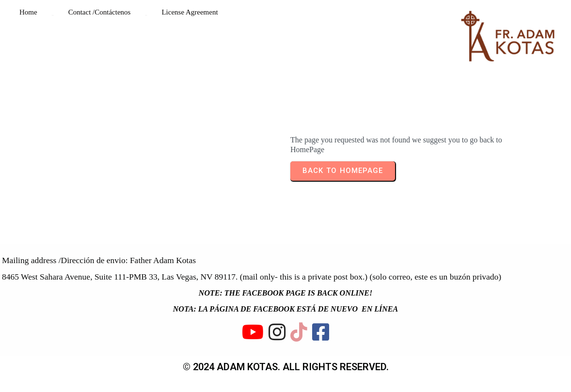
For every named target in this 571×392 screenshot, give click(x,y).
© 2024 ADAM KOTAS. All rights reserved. (286, 367)
